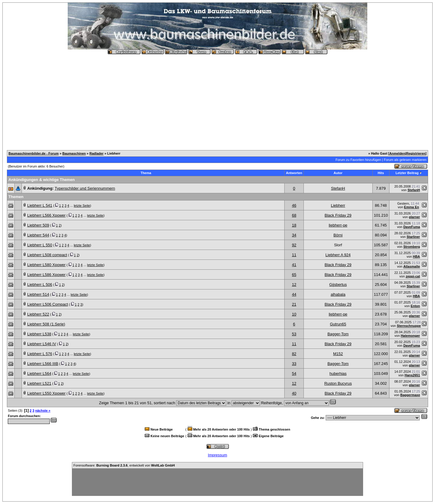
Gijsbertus (338, 285)
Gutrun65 (338, 324)
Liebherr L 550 (40, 245)
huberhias (338, 374)
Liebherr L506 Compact (48, 304)
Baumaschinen (74, 153)
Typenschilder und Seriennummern (85, 188)
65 (294, 275)
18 (294, 225)
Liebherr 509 (38, 225)
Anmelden (397, 153)
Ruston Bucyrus (338, 383)
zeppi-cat (413, 276)
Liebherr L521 (39, 383)
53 (294, 334)
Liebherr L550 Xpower (46, 393)
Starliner (413, 237)
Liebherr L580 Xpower (46, 265)
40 (294, 393)
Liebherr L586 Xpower (46, 275)
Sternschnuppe (409, 326)
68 (294, 215)
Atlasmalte (412, 266)
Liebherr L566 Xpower (46, 215)
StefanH (338, 188)
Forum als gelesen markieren (405, 160)
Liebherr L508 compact (47, 255)
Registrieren (416, 153)
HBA (416, 256)
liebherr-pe (338, 225)
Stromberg (412, 247)
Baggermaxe (410, 395)
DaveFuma (412, 227)
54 (294, 374)
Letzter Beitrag (407, 173)
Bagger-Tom (338, 334)
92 (294, 245)
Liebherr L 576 (40, 354)
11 (294, 255)
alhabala (338, 294)
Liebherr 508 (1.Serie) (46, 324)
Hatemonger (410, 336)
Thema (146, 173)
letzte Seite (82, 206)
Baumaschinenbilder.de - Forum (33, 153)
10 (294, 314)
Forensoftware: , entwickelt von (124, 465)
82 (294, 354)
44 (294, 294)
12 (294, 285)
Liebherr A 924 (338, 255)
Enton (415, 306)
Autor (338, 173)
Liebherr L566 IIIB (43, 364)
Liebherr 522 (38, 314)
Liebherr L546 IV (42, 344)
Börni (338, 235)
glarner (414, 217)
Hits (381, 173)
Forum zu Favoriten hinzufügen (358, 160)
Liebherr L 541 (40, 205)
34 (294, 235)
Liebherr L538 (39, 334)
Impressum (217, 455)
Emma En (412, 207)
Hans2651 (412, 375)
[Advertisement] (217, 100)
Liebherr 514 (38, 294)
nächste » (43, 411)
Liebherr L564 (39, 374)
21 (294, 304)
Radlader (97, 153)
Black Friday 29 (338, 215)
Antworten (294, 173)
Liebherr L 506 (40, 285)
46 (294, 205)
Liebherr (338, 205)
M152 (338, 354)
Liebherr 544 (38, 235)
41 (294, 265)
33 (294, 364)
